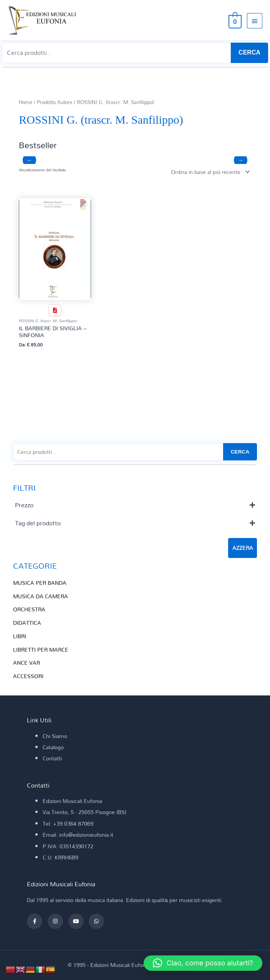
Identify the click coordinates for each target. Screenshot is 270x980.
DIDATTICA (27, 623)
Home (26, 102)
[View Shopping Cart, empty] (234, 20)
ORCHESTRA (29, 609)
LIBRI (20, 636)
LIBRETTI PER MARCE (41, 650)
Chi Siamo (55, 736)
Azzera (243, 548)
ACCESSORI (28, 676)
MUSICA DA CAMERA (41, 596)
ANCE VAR (27, 663)
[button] (203, 963)
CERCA (249, 52)
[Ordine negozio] (209, 172)
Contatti (52, 758)
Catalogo (53, 747)
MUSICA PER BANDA (40, 583)
